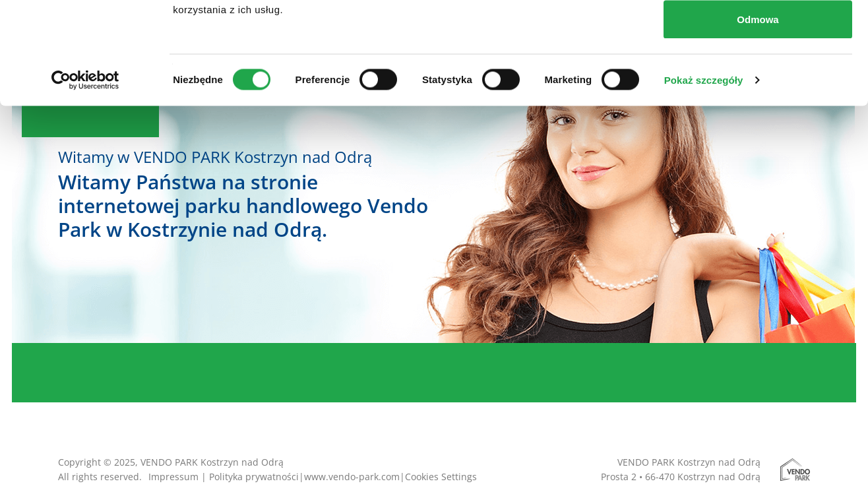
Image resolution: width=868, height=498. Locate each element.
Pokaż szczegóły (704, 182)
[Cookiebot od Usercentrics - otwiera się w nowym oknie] (85, 182)
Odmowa (758, 121)
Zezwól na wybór (758, 78)
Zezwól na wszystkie (758, 35)
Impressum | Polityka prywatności (224, 477)
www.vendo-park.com (352, 477)
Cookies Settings (441, 477)
